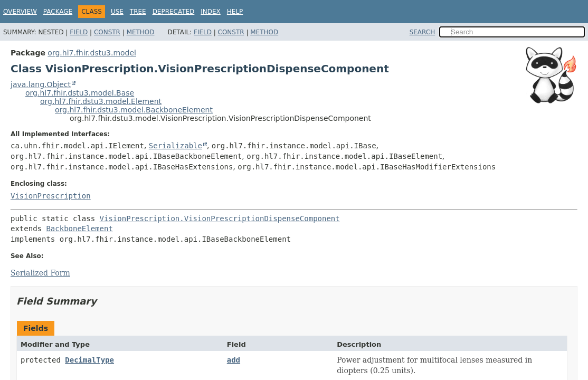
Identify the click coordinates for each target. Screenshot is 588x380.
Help (235, 12)
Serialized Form (40, 273)
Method (141, 32)
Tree (138, 12)
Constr (107, 32)
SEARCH (423, 32)
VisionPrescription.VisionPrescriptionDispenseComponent (220, 218)
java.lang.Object (41, 84)
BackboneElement (79, 229)
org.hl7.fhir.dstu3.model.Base (80, 93)
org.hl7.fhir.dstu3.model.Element (101, 101)
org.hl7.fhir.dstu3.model (92, 53)
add (234, 360)
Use (117, 12)
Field (79, 32)
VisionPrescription (51, 196)
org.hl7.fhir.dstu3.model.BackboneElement (134, 110)
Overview (20, 12)
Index (211, 12)
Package (58, 12)
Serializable (176, 146)
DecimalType (89, 360)
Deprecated (174, 12)
